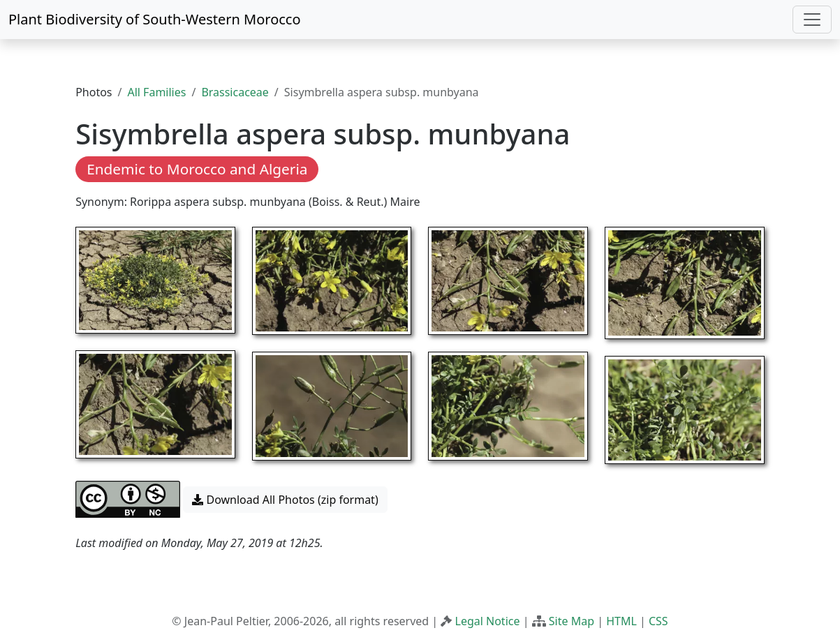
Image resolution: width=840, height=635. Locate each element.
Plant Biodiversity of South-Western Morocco (155, 19)
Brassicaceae (235, 92)
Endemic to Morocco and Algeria (197, 169)
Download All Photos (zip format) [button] (285, 500)
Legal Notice (488, 621)
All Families (156, 92)
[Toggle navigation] (812, 20)
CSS (658, 621)
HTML (621, 621)
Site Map (572, 621)
